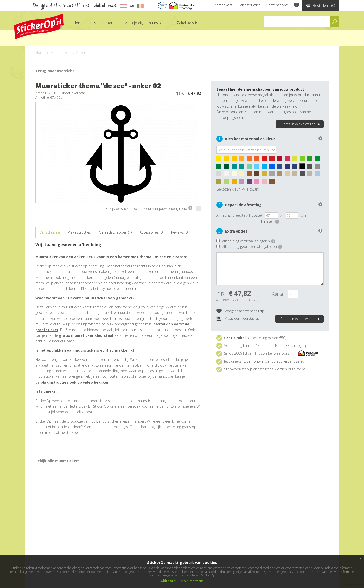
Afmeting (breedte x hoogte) (239, 215)
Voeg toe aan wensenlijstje (241, 311)
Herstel (270, 221)
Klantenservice (277, 5)
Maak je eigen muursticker (146, 23)
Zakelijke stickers (191, 23)
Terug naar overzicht (55, 71)
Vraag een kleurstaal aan (239, 319)
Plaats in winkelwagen (301, 124)
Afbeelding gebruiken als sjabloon (252, 247)
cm (303, 215)
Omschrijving (50, 232)
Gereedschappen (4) (115, 232)
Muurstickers (104, 23)
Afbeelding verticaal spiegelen (249, 241)
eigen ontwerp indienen (176, 406)
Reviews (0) (180, 232)
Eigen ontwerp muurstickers (267, 361)
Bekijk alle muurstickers (58, 461)
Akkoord (168, 581)
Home (78, 23)
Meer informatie (192, 581)
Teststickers (223, 5)
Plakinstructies (249, 5)
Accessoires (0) (151, 232)
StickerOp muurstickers (39, 26)
